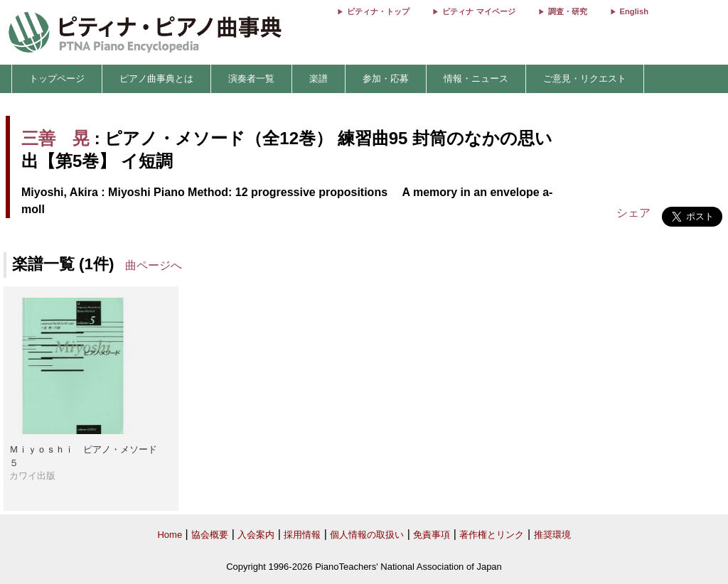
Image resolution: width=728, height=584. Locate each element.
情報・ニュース (476, 79)
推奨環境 (552, 535)
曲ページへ (154, 265)
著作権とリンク (492, 535)
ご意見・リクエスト (585, 79)
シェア (633, 213)
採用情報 (302, 535)
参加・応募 (386, 79)
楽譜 (318, 79)
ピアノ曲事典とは (156, 79)
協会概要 (210, 535)
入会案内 (256, 535)
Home (170, 535)
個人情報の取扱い (367, 535)
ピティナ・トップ (378, 11)
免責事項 (432, 535)
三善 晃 (55, 138)
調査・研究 (568, 11)
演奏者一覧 (251, 79)
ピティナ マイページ (478, 11)
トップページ (57, 79)
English (634, 11)
